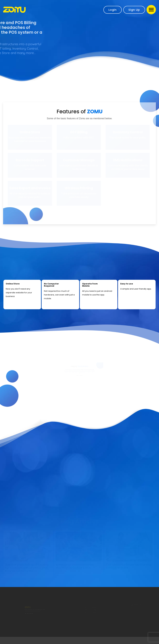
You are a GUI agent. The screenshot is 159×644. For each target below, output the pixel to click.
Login (113, 10)
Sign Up (134, 10)
